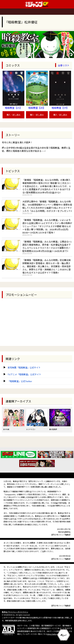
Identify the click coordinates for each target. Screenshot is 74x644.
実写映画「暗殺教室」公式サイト (24, 368)
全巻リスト (64, 65)
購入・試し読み (14, 115)
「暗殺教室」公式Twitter (20, 381)
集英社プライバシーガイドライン (15, 612)
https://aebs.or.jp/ (54, 634)
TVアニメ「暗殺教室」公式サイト (24, 374)
